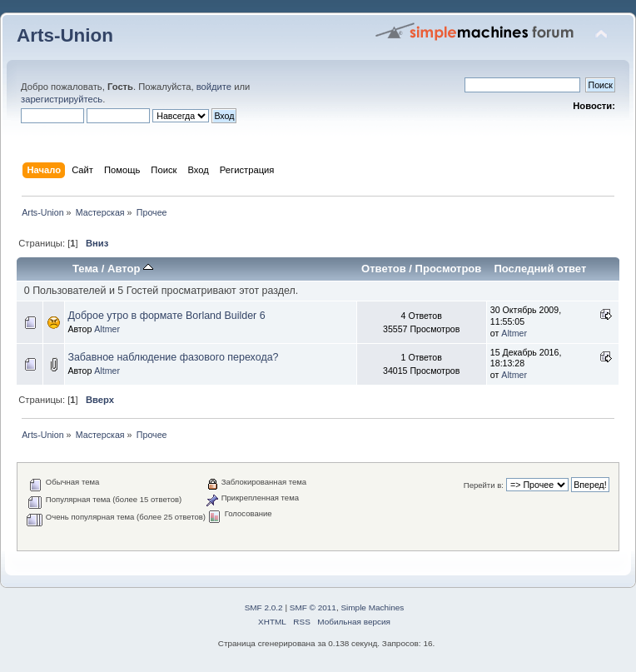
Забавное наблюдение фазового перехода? (173, 357)
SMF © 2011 (313, 607)
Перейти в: (484, 485)
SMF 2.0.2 (264, 607)
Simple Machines (372, 607)
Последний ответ (540, 269)
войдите (214, 87)
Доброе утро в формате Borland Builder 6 (166, 316)
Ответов (384, 269)
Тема (85, 269)
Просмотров (449, 269)
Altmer (107, 329)
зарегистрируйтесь (62, 99)
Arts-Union (65, 35)
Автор (130, 269)
